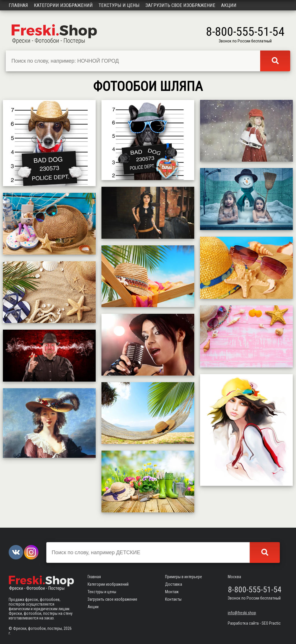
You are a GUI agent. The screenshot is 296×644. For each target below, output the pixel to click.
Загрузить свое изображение (180, 5)
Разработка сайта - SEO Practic (254, 623)
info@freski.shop (242, 613)
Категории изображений (63, 5)
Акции (229, 5)
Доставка (174, 584)
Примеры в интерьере (184, 577)
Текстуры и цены (119, 5)
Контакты (173, 599)
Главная (18, 5)
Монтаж (172, 592)
